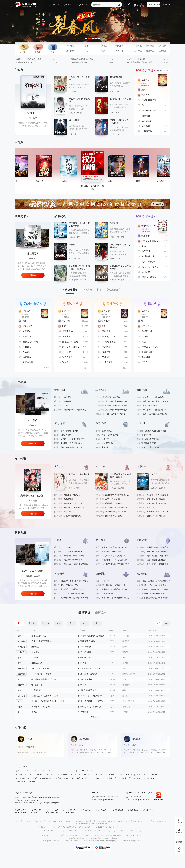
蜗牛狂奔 (33, 118)
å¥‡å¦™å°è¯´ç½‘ (85, 771)
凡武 (144, 246)
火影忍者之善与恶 (151, 439)
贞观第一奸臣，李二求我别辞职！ (120, 246)
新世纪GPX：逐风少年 (41, 707)
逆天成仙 (35, 652)
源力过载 (64, 181)
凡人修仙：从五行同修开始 (116, 401)
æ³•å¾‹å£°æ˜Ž (118, 810)
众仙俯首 (146, 126)
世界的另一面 (37, 685)
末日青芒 (155, 474)
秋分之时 (33, 576)
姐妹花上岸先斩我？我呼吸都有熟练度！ (117, 405)
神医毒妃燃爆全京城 (72, 516)
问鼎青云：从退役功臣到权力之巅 (79, 225)
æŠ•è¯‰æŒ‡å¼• (52, 812)
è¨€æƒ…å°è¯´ (89, 835)
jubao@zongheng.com (141, 800)
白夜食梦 (154, 488)
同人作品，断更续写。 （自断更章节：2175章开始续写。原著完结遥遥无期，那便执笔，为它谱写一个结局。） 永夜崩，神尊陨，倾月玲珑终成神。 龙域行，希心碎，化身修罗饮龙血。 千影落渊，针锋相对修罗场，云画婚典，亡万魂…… (33, 433)
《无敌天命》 (31, 747)
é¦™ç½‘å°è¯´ (125, 778)
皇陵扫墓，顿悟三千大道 (74, 556)
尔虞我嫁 (68, 512)
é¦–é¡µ (42, 4)
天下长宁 (146, 336)
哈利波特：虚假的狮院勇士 (155, 431)
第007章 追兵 (83, 663)
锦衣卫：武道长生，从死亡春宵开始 (158, 277)
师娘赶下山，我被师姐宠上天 (155, 410)
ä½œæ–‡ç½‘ (141, 775)
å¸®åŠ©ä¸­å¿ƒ (133, 810)
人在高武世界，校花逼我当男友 (114, 556)
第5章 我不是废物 (85, 652)
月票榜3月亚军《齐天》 (81, 62)
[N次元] (140, 431)
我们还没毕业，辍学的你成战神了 (115, 564)
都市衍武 (35, 658)
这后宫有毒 (69, 499)
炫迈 (70, 91)
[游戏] (98, 435)
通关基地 (105, 447)
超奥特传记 (149, 435)
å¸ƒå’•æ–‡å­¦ (33, 778)
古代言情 (76, 488)
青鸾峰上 (144, 83)
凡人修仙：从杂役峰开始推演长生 (117, 410)
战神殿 (72, 245)
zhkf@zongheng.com (107, 800)
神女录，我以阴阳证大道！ (79, 100)
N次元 (20, 636)
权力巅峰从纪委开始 (151, 405)
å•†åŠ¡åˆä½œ (37, 810)
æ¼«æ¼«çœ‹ (45, 778)
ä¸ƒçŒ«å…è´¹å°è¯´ (24, 771)
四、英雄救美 (83, 712)
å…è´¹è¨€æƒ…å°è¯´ (45, 771)
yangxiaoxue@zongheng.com (49, 797)
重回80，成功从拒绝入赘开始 (155, 414)
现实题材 (70, 51)
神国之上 (136, 181)
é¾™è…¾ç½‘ (20, 778)
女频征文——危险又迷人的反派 (28, 59)
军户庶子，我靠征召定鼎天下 (72, 439)
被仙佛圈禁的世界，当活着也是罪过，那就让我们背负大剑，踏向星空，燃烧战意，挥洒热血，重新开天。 (120, 230)
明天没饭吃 (73, 258)
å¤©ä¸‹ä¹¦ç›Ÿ (82, 778)
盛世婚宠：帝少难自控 (114, 503)
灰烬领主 (68, 401)
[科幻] (98, 431)
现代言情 (121, 488)
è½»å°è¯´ (112, 778)
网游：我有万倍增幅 (110, 435)
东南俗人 (33, 259)
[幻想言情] (141, 495)
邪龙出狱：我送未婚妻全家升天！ (157, 401)
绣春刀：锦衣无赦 (113, 397)
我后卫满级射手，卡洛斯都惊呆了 (157, 581)
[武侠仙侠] (100, 397)
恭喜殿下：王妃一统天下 (74, 503)
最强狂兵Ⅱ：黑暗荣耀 (152, 110)
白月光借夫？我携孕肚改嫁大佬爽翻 (117, 495)
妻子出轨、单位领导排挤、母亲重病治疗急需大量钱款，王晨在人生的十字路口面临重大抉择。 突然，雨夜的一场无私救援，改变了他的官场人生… (120, 106)
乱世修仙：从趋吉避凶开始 (154, 256)
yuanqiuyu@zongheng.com (50, 803)
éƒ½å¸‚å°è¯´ (78, 835)
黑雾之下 (105, 439)
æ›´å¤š (32, 782)
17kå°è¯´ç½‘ (75, 775)
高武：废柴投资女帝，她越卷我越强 (158, 262)
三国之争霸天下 (67, 435)
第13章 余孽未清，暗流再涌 (89, 668)
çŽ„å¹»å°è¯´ (67, 835)
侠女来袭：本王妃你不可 (157, 503)
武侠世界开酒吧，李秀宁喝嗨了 (158, 547)
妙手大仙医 (74, 120)
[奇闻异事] (100, 585)
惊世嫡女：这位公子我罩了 (75, 507)
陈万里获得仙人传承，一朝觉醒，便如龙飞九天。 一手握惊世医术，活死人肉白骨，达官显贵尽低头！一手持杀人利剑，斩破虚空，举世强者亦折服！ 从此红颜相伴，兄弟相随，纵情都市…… (79, 128)
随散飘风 (105, 315)
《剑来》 (82, 745)
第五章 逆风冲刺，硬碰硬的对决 (91, 707)
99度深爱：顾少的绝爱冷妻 (116, 507)
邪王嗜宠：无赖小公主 (79, 474)
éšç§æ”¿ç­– (148, 810)
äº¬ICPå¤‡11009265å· (68, 827)
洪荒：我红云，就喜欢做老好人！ (158, 564)
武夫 (144, 342)
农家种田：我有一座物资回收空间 (115, 598)
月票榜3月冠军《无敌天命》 (27, 62)
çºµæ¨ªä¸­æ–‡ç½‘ (42, 775)
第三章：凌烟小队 (85, 679)
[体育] (139, 581)
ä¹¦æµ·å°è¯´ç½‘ (107, 775)
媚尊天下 (150, 507)
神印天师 (146, 251)
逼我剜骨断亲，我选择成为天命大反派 (76, 410)
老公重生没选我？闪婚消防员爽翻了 (120, 476)
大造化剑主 (41, 181)
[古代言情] (58, 495)
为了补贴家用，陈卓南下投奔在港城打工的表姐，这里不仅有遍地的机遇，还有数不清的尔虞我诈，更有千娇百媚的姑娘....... (120, 85)
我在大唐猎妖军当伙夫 (73, 560)
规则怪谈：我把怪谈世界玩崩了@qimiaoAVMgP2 (115, 552)
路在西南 (113, 258)
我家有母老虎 (74, 280)
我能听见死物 (37, 663)
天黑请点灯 (147, 121)
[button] (87, 39)
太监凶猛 (146, 272)
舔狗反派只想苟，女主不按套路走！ (79, 347)
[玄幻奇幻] (58, 397)
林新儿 (112, 113)
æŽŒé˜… (120, 775)
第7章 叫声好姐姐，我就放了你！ (91, 701)
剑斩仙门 (33, 113)
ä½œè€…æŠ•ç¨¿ (21, 810)
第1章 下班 (82, 685)
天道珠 (67, 405)
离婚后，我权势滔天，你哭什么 (120, 121)
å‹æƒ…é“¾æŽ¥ (70, 810)
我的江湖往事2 (117, 77)
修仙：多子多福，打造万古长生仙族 (158, 267)
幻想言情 (162, 488)
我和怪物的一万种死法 (152, 226)
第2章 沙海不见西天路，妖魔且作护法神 (92, 636)
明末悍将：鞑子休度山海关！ (72, 443)
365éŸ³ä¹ (137, 778)
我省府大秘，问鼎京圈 (120, 99)
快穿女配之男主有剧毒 (156, 499)
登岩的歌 (113, 91)
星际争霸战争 (107, 431)
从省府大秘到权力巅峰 (117, 181)
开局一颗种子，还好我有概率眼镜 (74, 598)
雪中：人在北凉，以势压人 (155, 585)
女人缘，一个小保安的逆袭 (154, 397)
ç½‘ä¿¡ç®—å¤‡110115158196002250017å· (128, 827)
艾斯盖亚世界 (107, 443)
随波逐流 (35, 647)
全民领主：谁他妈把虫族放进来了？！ (74, 581)
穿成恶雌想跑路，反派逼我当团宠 (33, 496)
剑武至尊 (68, 397)
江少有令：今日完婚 (114, 516)
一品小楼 (72, 113)
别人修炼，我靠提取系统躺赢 (76, 564)
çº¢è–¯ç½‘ (57, 778)
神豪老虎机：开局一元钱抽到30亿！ (115, 560)
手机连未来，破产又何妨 (33, 571)
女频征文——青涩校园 (136, 59)
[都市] (139, 397)
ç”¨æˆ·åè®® (69, 812)
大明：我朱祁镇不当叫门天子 (72, 447)
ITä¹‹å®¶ (130, 775)
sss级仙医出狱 (109, 342)
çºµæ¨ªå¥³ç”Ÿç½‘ (54, 4)
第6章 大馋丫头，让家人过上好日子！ (92, 696)
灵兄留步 (145, 236)
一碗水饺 (113, 488)
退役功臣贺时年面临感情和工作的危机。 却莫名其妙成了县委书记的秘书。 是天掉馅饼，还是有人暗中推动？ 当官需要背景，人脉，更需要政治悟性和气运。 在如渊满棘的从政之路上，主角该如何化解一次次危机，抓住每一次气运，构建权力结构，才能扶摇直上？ (79, 232)
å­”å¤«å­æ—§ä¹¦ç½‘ (59, 775)
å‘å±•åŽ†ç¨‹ (36, 812)
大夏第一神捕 (107, 593)
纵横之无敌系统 (151, 443)
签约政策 (150, 46)
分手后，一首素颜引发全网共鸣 (114, 547)
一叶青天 (113, 237)
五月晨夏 (33, 501)
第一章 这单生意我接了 (87, 690)
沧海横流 (72, 237)
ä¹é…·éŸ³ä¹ (150, 778)
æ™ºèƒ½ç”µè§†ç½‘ (97, 778)
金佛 (70, 134)
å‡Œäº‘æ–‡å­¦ (69, 778)
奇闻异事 (119, 46)
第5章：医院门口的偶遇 (87, 674)
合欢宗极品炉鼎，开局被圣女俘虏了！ (158, 552)
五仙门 (145, 362)
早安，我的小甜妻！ (114, 499)
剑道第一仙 (147, 331)
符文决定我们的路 (151, 447)
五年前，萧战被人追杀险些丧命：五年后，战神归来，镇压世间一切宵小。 (79, 252)
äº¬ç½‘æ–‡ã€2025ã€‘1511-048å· (94, 827)
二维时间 (33, 425)
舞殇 (70, 488)
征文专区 (162, 51)
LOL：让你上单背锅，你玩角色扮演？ (74, 593)
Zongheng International (66, 771)
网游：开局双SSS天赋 (70, 585)
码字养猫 (113, 280)
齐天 (143, 90)
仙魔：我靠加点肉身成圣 (157, 560)
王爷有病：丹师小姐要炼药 (157, 512)
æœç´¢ (119, 5)
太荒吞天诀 (147, 131)
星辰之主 (106, 347)
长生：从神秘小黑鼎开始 (115, 414)
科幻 (87, 51)
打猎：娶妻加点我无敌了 (153, 241)
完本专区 (138, 51)
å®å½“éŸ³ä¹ (21, 782)
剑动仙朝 (114, 223)
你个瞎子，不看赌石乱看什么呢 (44, 701)
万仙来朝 (27, 352)
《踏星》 (135, 745)
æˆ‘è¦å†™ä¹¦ (154, 5)
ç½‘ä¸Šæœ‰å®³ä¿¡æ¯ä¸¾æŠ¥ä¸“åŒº (92, 823)
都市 (87, 46)
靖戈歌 (34, 712)
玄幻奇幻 (70, 46)
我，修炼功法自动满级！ (74, 552)
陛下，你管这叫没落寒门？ (71, 431)
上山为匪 (105, 581)
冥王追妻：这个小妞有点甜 (157, 495)
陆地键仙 (86, 187)
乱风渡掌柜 (36, 690)
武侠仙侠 (103, 46)
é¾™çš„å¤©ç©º (155, 775)
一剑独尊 (160, 181)
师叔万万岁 (33, 254)
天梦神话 (68, 547)
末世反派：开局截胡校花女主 (72, 589)
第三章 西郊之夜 (84, 658)
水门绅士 (113, 134)
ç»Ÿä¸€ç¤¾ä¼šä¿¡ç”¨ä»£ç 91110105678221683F (69, 821)
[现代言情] (100, 495)
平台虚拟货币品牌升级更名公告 (140, 62)
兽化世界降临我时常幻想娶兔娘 (44, 679)
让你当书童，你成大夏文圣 (79, 79)
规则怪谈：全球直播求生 (115, 585)
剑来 (144, 105)
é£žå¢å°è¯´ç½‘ (91, 775)
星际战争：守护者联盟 (156, 516)
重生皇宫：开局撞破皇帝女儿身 (114, 589)
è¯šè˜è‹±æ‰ (102, 810)
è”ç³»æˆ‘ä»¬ (86, 810)
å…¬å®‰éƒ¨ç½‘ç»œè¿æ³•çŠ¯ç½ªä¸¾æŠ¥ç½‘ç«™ (147, 821)
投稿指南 (162, 46)
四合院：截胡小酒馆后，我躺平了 (157, 589)
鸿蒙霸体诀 (28, 357)
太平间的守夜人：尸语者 (41, 674)
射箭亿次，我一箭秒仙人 (41, 696)
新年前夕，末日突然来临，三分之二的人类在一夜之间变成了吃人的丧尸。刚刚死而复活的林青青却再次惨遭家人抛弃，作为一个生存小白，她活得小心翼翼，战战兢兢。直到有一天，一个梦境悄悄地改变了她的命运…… (161, 482)
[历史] (57, 431)
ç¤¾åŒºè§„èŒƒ (20, 812)
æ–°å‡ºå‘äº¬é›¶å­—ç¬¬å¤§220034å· (31, 821)
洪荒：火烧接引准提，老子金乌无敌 (158, 556)
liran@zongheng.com (32, 801)
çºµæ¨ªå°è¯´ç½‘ (49, 835)
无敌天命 (145, 80)
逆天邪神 (146, 116)
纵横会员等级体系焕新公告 (82, 59)
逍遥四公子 (28, 362)
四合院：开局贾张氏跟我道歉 (156, 598)
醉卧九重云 (145, 229)
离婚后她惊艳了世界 (151, 100)
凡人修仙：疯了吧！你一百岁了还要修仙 (79, 267)
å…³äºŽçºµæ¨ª (53, 810)
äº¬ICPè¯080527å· (47, 827)
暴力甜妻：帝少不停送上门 (116, 512)
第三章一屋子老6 (84, 647)
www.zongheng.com (60, 831)
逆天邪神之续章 (33, 420)
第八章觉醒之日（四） (87, 641)
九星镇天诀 (147, 352)
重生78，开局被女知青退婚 (154, 347)
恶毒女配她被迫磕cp (72, 495)
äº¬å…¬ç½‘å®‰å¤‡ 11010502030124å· (108, 821)
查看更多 (92, 717)
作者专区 (138, 46)
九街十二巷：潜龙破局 (41, 668)
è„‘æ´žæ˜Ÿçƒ (69, 5)
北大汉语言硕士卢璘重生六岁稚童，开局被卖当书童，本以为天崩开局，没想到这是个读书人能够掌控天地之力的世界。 (79, 86)
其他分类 (119, 51)
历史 (103, 51)
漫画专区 (150, 51)
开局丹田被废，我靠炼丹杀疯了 (120, 267)
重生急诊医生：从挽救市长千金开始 (20, 182)
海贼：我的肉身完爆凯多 (154, 593)
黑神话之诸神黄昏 (39, 636)
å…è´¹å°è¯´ (103, 835)
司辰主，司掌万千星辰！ (41, 641)
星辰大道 (145, 95)
